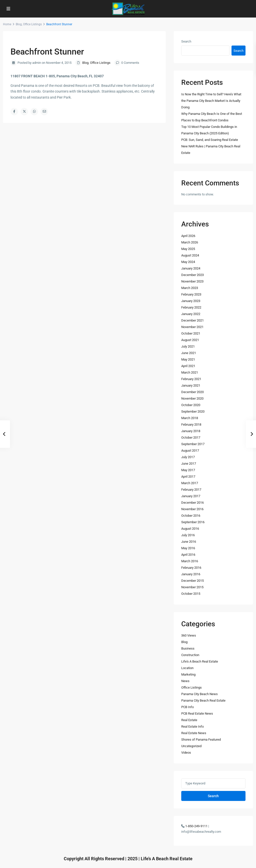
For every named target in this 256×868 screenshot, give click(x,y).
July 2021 (188, 346)
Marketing (188, 674)
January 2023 (191, 301)
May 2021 (188, 359)
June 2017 (189, 464)
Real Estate (189, 720)
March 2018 (190, 418)
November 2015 (192, 587)
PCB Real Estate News (197, 713)
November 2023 (192, 281)
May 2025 (188, 249)
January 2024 (191, 268)
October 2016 (191, 516)
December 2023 (192, 275)
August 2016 (190, 529)
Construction (190, 655)
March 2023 (190, 288)
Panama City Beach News (199, 694)
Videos (186, 753)
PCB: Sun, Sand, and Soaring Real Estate (210, 140)
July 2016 (188, 535)
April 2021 (188, 366)
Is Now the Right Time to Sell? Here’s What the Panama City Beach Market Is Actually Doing (211, 101)
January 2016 (191, 574)
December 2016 (192, 503)
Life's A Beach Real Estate (200, 661)
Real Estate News (194, 733)
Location (187, 668)
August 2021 (190, 340)
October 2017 (191, 438)
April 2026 (188, 236)
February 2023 (191, 294)
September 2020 (193, 411)
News (185, 681)
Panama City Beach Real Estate (203, 700)
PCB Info (187, 707)
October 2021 (191, 333)
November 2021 (192, 327)
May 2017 (188, 470)
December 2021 (192, 320)
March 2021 (190, 372)
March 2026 (190, 242)
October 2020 (191, 405)
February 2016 (191, 568)
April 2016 (188, 555)
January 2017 (191, 496)
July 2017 (188, 457)
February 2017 (191, 490)
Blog (19, 24)
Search (186, 41)
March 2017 (190, 483)
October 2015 (191, 594)
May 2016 (188, 548)
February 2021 (191, 379)
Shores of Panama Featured (201, 740)
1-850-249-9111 (196, 826)
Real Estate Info (192, 727)
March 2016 (190, 561)
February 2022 (191, 307)
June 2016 (189, 542)
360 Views (189, 635)
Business (188, 648)
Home (7, 24)
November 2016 (192, 509)
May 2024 (188, 262)
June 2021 (189, 353)
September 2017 (193, 444)
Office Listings (32, 24)
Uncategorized (191, 746)
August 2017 (190, 451)
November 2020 (192, 398)
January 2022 (191, 314)
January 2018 (191, 431)
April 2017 (188, 477)
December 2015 (192, 581)
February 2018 (191, 424)
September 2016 (193, 522)
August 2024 (190, 255)
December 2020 (192, 392)
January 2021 (191, 385)
